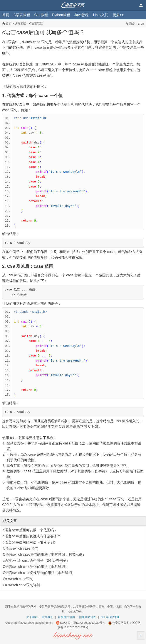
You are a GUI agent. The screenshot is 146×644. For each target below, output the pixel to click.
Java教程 (82, 15)
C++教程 (41, 15)
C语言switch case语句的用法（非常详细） (36, 567)
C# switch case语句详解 (22, 585)
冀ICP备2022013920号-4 (89, 623)
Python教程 (61, 15)
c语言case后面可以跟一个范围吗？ (30, 530)
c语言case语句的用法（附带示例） (30, 542)
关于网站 (32, 617)
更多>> (118, 15)
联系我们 (48, 617)
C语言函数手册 (110, 617)
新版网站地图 (66, 617)
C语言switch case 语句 (21, 548)
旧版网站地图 (88, 617)
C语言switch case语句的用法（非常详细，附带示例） (44, 554)
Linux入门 (101, 15)
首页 (6, 15)
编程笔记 (20, 23)
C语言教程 (22, 15)
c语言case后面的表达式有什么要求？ (32, 536)
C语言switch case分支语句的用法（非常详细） (39, 573)
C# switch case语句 (18, 579)
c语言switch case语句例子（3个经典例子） (36, 561)
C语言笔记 (36, 23)
